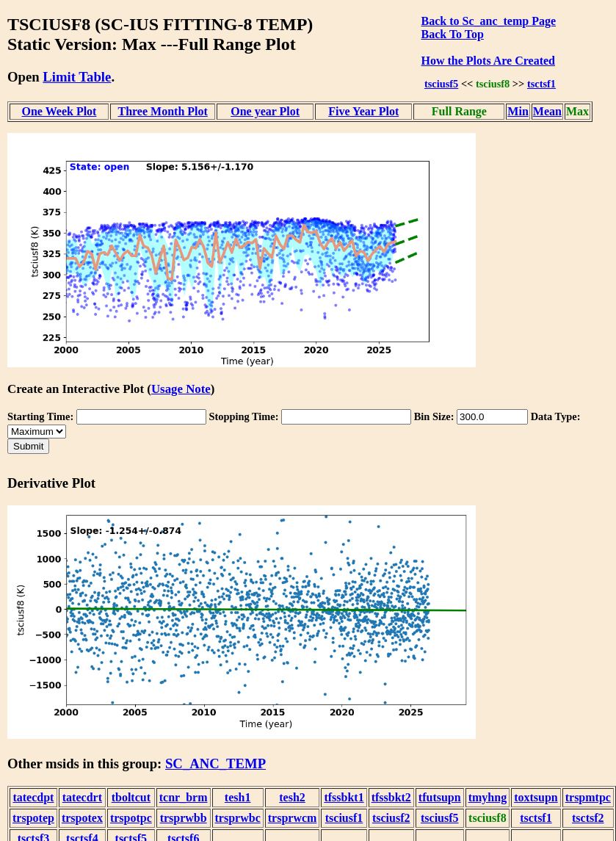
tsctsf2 (588, 818)
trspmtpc (588, 797)
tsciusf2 (391, 818)
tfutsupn (440, 797)
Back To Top (453, 34)
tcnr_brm (184, 797)
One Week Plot (59, 111)
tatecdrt (82, 797)
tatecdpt (33, 797)
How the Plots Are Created (488, 61)
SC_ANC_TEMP (215, 764)
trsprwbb (184, 818)
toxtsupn (536, 797)
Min (518, 111)
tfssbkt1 (344, 797)
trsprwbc (238, 818)
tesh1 (238, 797)
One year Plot (265, 111)
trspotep (33, 818)
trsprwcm (293, 818)
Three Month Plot (162, 111)
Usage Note (181, 389)
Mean (547, 111)
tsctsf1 (541, 84)
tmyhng (488, 797)
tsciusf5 (441, 84)
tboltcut (131, 797)
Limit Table (77, 77)
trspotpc (131, 818)
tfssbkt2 (391, 797)
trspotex (82, 818)
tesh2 (292, 797)
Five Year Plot (363, 111)
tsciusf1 (344, 818)
